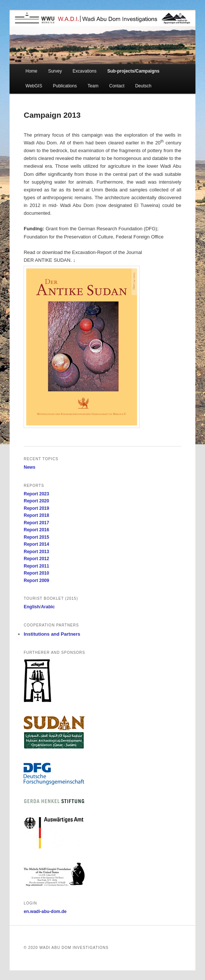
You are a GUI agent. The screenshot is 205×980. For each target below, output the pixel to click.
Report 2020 (36, 501)
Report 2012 (36, 559)
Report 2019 (36, 508)
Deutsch (143, 86)
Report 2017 (36, 523)
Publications (65, 86)
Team (93, 86)
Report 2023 (36, 494)
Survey (55, 71)
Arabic (48, 607)
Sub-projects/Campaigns (133, 71)
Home (31, 71)
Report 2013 (36, 552)
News (29, 467)
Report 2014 (36, 544)
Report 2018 (36, 515)
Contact (117, 86)
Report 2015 (36, 537)
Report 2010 (36, 573)
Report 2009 (36, 581)
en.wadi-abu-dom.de (45, 912)
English (32, 607)
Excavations (85, 71)
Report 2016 (36, 530)
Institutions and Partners (52, 634)
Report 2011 (36, 566)
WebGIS (34, 86)
